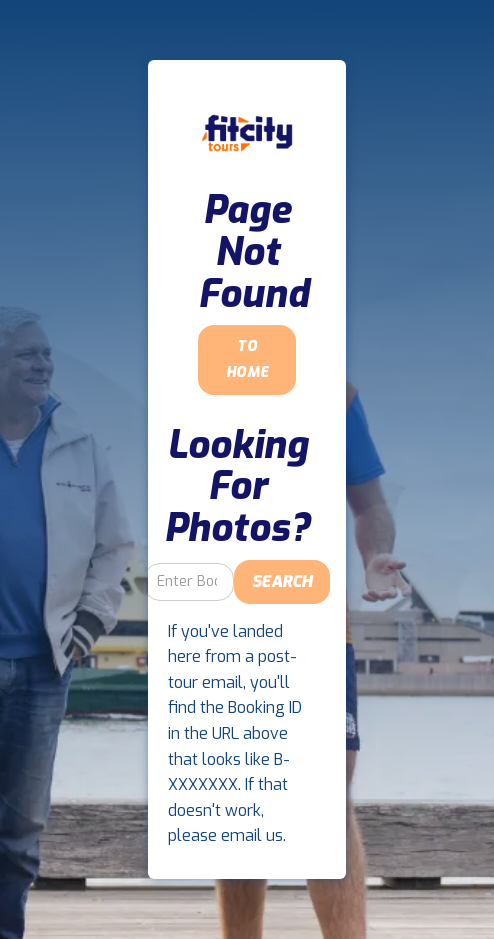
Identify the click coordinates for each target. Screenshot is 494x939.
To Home (247, 359)
